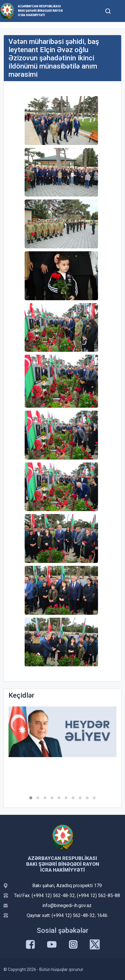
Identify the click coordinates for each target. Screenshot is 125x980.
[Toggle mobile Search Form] (108, 10)
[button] (31, 798)
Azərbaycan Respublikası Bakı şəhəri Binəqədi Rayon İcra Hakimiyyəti (40, 11)
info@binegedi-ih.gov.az (67, 905)
